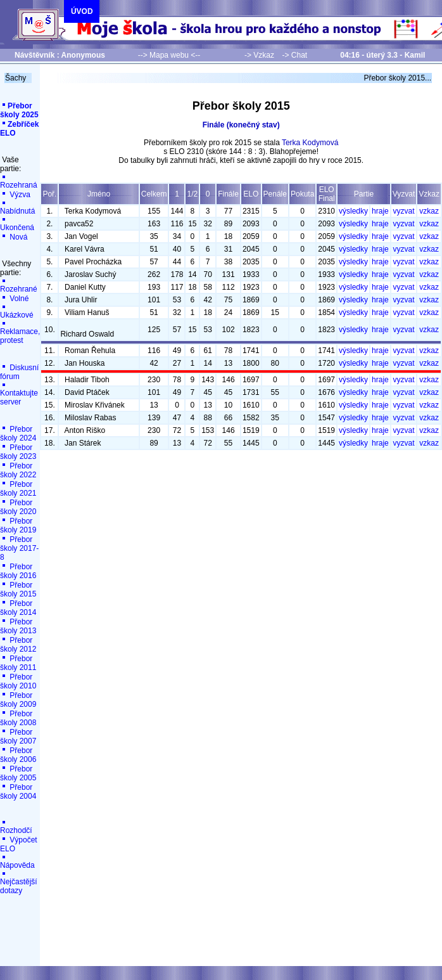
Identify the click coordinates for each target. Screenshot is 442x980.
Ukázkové (17, 312)
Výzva (15, 195)
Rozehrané (19, 286)
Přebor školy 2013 (18, 626)
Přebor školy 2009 (18, 700)
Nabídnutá (17, 208)
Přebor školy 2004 (18, 792)
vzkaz (429, 211)
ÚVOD (82, 11)
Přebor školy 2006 (18, 755)
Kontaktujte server (19, 394)
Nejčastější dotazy (19, 883)
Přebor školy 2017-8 (19, 548)
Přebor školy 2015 (18, 590)
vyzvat (404, 211)
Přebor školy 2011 (18, 663)
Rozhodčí (16, 827)
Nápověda (17, 862)
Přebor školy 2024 (18, 434)
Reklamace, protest (20, 332)
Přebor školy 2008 (18, 718)
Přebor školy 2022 (18, 470)
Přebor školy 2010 (18, 681)
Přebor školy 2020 (18, 507)
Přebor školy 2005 (18, 773)
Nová (14, 237)
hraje (380, 211)
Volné (14, 299)
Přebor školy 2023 (18, 452)
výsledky (353, 211)
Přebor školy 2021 (18, 489)
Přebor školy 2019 (18, 525)
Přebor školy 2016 (18, 571)
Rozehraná (19, 182)
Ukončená (17, 224)
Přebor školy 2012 (18, 645)
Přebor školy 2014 (18, 608)
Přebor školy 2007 (18, 737)
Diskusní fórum (19, 372)
